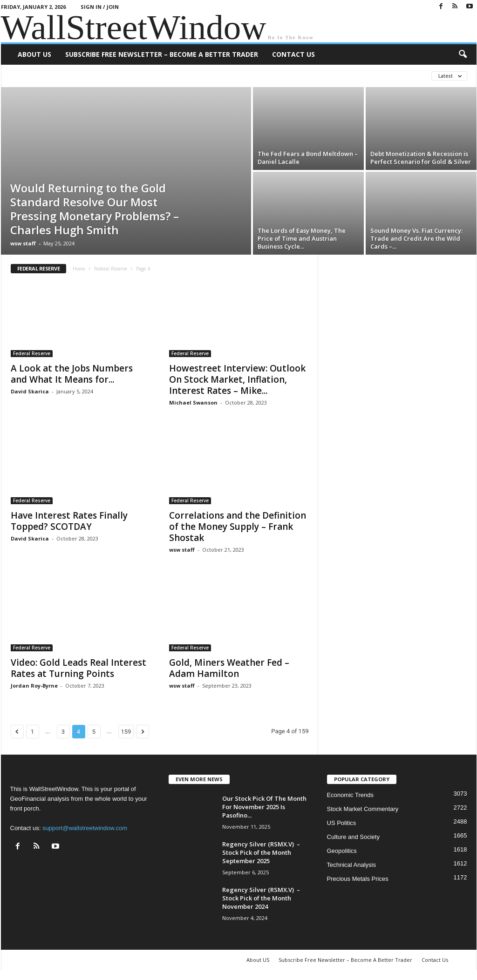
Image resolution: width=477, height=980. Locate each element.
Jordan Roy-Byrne (34, 686)
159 (126, 732)
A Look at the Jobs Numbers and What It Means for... (72, 374)
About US (34, 54)
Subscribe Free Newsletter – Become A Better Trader (162, 54)
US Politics (342, 823)
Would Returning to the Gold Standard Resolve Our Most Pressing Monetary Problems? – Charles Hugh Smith (95, 209)
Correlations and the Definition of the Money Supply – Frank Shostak (238, 527)
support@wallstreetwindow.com (85, 828)
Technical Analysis (352, 865)
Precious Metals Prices (358, 879)
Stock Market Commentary (363, 809)
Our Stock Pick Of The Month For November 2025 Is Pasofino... (264, 807)
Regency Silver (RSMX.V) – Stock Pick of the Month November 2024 (261, 898)
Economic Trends (350, 795)
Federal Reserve (111, 269)
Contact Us (293, 54)
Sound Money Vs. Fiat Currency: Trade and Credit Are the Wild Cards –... (416, 238)
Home (79, 269)
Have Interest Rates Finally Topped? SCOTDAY (69, 521)
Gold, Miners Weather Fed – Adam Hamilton (229, 668)
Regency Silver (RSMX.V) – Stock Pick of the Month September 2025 (261, 852)
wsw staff (23, 243)
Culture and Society (353, 837)
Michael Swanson (193, 402)
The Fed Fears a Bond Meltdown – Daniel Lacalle (308, 158)
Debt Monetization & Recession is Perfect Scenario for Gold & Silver (421, 158)
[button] (463, 54)
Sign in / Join (100, 7)
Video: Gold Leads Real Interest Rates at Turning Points (78, 668)
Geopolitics (342, 851)
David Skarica (30, 391)
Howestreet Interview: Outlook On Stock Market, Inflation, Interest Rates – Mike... (237, 379)
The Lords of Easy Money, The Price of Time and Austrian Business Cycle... (302, 238)
